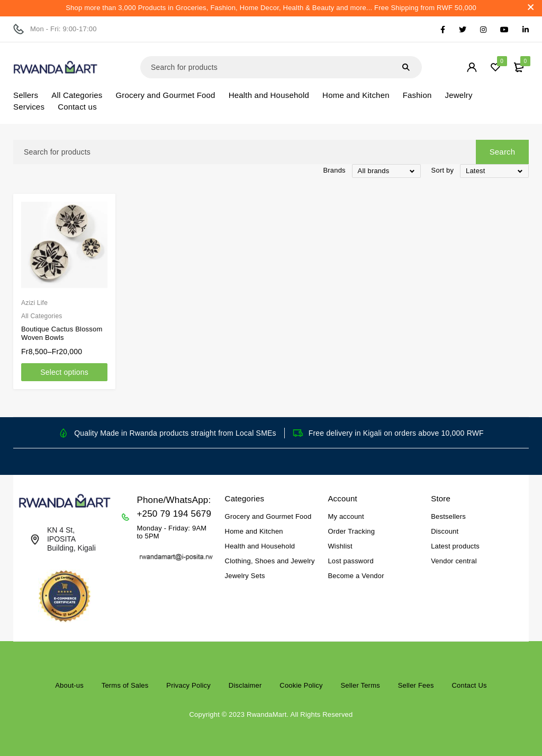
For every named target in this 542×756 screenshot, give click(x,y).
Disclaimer (245, 685)
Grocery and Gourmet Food (268, 516)
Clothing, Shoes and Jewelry (270, 561)
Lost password (350, 561)
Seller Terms (360, 685)
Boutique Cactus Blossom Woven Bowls (62, 333)
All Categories (42, 316)
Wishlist (340, 546)
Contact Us (469, 685)
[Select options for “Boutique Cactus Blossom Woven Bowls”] (64, 372)
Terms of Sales (125, 685)
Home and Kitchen (254, 531)
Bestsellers (448, 516)
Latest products (455, 546)
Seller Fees (416, 685)
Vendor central (454, 561)
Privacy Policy (188, 685)
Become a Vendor (356, 576)
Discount (445, 531)
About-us (69, 685)
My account (346, 516)
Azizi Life (34, 303)
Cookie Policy (301, 685)
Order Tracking (351, 531)
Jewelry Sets (245, 576)
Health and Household (260, 546)
